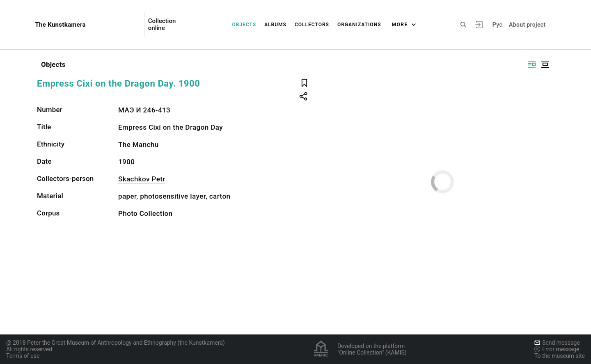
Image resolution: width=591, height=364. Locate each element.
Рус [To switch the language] (497, 25)
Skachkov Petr (142, 179)
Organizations (359, 25)
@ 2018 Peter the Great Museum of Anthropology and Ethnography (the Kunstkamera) (116, 343)
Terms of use (23, 356)
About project (527, 25)
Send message (557, 343)
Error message (557, 349)
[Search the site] (463, 25)
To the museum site (560, 356)
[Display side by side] (532, 64)
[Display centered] (545, 64)
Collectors (312, 25)
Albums (275, 25)
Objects (244, 25)
